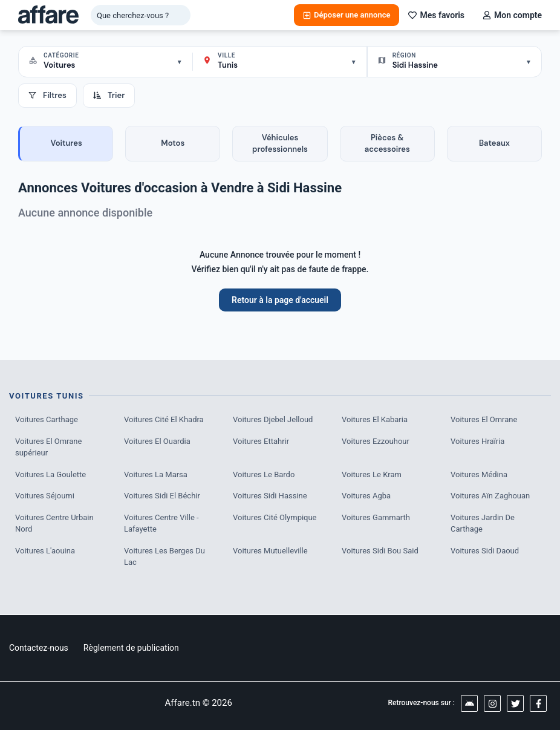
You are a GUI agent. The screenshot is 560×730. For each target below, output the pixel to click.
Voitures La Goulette (50, 474)
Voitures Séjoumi (45, 496)
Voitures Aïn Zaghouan (490, 496)
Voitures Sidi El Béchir (162, 496)
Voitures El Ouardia (157, 441)
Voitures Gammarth (376, 517)
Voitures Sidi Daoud (485, 551)
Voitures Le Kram (372, 474)
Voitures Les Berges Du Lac (164, 557)
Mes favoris (436, 15)
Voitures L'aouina (45, 551)
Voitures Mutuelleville (270, 551)
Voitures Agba (366, 496)
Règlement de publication (131, 648)
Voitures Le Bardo (264, 474)
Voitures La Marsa (156, 474)
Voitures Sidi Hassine (270, 496)
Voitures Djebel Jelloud (273, 419)
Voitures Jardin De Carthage (483, 523)
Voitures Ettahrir (261, 441)
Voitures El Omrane (484, 419)
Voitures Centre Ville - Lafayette (161, 523)
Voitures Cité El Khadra (164, 419)
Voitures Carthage (47, 419)
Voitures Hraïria (477, 441)
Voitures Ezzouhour (376, 441)
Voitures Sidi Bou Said (380, 551)
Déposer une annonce (347, 15)
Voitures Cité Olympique (275, 517)
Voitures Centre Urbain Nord (54, 523)
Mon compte (512, 15)
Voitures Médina (479, 474)
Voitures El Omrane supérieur (49, 447)
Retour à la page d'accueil (280, 300)
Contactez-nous (39, 648)
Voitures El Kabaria (375, 419)
